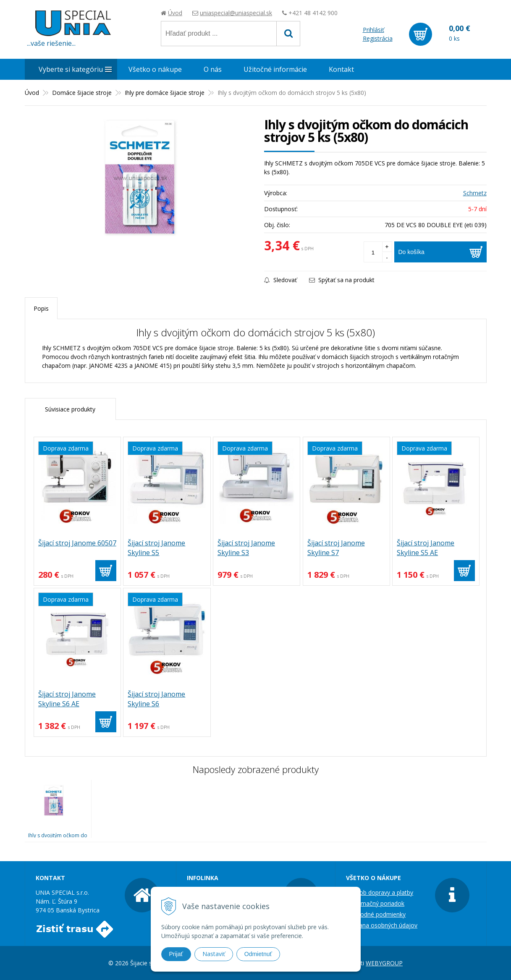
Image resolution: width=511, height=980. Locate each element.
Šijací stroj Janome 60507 (77, 543)
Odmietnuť (258, 954)
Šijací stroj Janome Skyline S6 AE (67, 699)
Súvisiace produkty (70, 409)
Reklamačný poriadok (375, 903)
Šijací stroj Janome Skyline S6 (156, 699)
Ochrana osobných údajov (382, 925)
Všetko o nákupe (155, 69)
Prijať (176, 954)
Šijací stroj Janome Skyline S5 (156, 548)
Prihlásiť (373, 30)
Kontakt (341, 69)
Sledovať (280, 280)
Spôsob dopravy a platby (380, 892)
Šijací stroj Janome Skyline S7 (336, 548)
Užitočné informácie (275, 69)
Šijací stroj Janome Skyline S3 (246, 548)
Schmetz (475, 193)
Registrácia (378, 38)
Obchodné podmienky (376, 914)
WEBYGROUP (384, 963)
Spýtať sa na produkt (342, 280)
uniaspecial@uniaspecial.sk (236, 13)
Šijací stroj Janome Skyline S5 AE (426, 548)
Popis (41, 308)
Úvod (175, 13)
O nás (213, 69)
